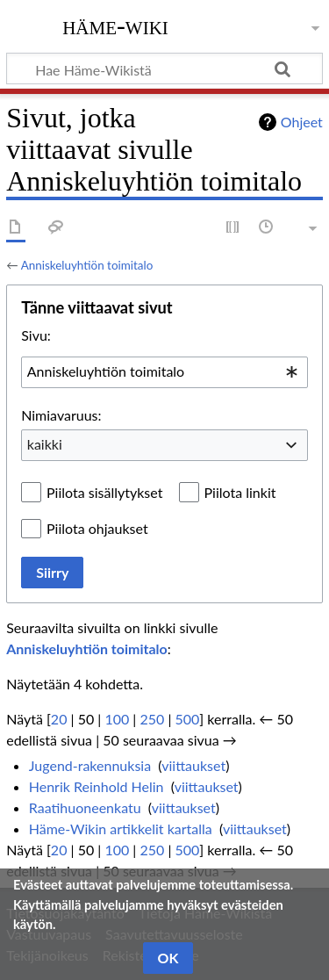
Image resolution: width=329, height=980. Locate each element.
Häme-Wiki (115, 25)
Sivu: (36, 335)
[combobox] (164, 372)
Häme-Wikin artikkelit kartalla (121, 829)
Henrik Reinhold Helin (97, 786)
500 (187, 719)
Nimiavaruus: (61, 415)
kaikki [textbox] (45, 444)
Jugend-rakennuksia (90, 765)
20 (59, 719)
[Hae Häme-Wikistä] (164, 68)
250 (152, 719)
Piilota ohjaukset (97, 528)
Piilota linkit (240, 492)
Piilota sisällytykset (104, 492)
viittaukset (193, 765)
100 (117, 719)
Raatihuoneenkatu (85, 807)
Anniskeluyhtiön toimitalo (87, 265)
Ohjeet (302, 122)
